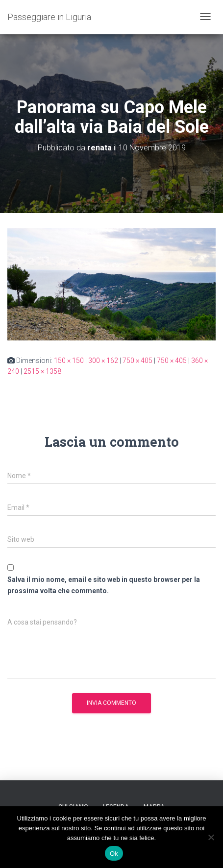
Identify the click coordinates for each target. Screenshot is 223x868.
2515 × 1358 (42, 371)
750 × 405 (137, 361)
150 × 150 (69, 361)
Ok (114, 854)
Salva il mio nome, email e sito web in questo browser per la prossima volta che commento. (104, 585)
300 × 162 (103, 361)
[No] (211, 837)
